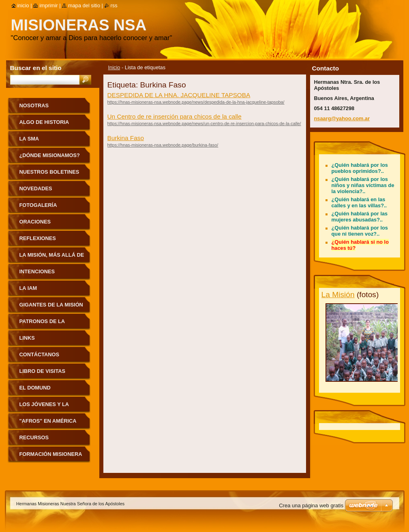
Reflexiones (38, 238)
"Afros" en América (48, 421)
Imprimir (49, 5)
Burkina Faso (126, 138)
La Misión (338, 295)
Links (27, 338)
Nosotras (34, 105)
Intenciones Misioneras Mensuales (37, 274)
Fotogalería (38, 205)
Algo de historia (44, 122)
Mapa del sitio (84, 5)
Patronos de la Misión (42, 324)
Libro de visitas (43, 371)
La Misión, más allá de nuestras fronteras (52, 258)
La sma (29, 139)
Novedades (36, 188)
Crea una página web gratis (311, 505)
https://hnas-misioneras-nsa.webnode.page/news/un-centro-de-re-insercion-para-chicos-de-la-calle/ (204, 123)
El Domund (35, 388)
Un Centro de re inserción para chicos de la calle (175, 116)
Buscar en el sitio (36, 68)
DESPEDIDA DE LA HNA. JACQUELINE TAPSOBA (179, 95)
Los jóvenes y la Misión (44, 407)
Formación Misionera (51, 454)
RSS (114, 5)
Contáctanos (40, 354)
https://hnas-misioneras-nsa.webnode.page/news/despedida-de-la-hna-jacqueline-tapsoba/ (196, 102)
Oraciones (35, 222)
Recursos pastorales (37, 440)
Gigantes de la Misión (51, 305)
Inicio (114, 67)
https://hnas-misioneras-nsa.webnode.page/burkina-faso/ (163, 145)
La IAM (28, 288)
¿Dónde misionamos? (50, 155)
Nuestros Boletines (49, 172)
